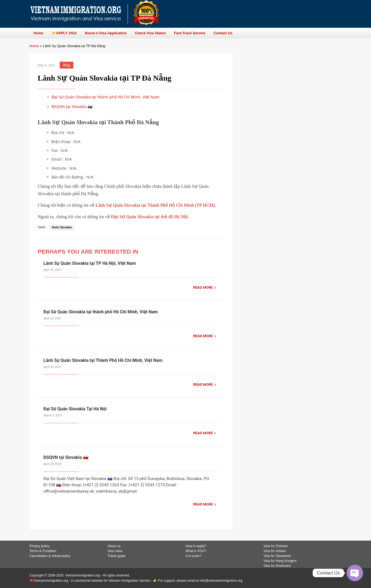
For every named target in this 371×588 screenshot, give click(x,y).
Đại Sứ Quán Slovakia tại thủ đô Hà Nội (150, 217)
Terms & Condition (43, 551)
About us (114, 546)
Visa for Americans (277, 566)
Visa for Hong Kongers (280, 561)
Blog (66, 65)
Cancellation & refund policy (50, 556)
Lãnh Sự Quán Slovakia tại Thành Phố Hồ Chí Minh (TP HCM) (155, 205)
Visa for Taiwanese (277, 556)
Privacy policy (40, 546)
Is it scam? (193, 556)
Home (34, 46)
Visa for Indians (275, 551)
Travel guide (117, 556)
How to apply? (196, 546)
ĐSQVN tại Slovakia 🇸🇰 (69, 106)
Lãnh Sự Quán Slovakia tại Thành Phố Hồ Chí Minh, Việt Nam (103, 360)
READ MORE (203, 287)
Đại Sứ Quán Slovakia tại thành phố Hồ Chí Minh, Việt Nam (103, 97)
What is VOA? (196, 551)
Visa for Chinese (276, 546)
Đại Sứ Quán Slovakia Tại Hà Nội (75, 409)
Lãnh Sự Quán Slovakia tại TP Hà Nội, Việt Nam (90, 263)
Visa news (115, 551)
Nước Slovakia (62, 227)
